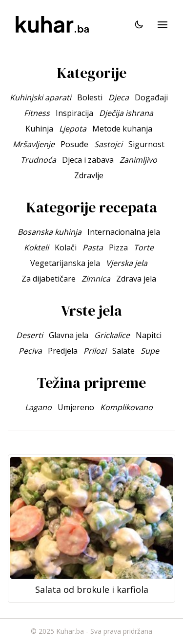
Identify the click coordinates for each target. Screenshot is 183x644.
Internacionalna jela (124, 232)
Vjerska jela (127, 263)
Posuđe (74, 144)
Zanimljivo (138, 160)
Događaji (151, 97)
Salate (123, 351)
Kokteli (36, 247)
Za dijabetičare (49, 279)
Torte (144, 247)
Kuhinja (39, 129)
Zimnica (96, 279)
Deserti (30, 335)
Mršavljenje (34, 144)
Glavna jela (69, 335)
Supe (150, 351)
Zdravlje (89, 175)
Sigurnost (146, 144)
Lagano (38, 407)
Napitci (149, 335)
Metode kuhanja (122, 129)
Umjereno (76, 407)
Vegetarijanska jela (65, 263)
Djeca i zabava (88, 160)
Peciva (30, 351)
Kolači (66, 247)
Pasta (93, 247)
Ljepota (73, 129)
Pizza (118, 247)
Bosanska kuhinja (50, 232)
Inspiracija (74, 113)
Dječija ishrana (126, 113)
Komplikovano (126, 407)
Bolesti (90, 97)
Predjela (63, 351)
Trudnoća (38, 160)
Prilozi (95, 351)
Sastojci (108, 144)
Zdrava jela (136, 279)
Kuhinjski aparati (41, 97)
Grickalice (112, 335)
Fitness (37, 113)
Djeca (119, 97)
